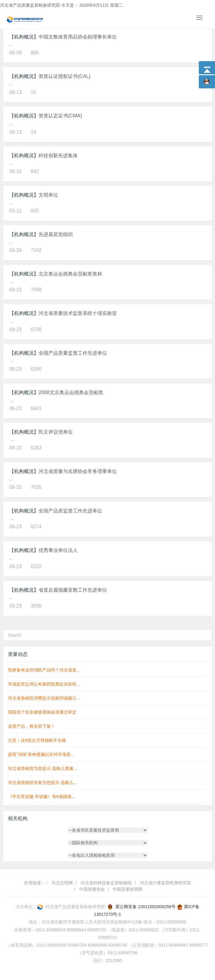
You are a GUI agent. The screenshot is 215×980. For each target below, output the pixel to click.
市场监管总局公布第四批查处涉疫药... (44, 684)
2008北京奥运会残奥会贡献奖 (71, 392)
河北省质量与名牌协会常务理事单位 (78, 471)
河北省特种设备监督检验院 (106, 883)
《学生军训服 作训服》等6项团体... (41, 797)
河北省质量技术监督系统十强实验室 (78, 313)
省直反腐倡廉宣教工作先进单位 (73, 590)
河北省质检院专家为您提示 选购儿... (43, 782)
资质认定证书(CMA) (60, 116)
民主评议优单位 (56, 432)
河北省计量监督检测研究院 (165, 883)
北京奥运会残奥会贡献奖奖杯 (70, 274)
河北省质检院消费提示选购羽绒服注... (44, 698)
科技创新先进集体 (58, 155)
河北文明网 (62, 883)
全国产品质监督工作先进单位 (70, 511)
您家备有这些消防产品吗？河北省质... (44, 670)
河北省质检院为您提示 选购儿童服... (43, 768)
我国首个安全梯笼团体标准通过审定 (42, 712)
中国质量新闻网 (128, 889)
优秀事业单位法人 (58, 550)
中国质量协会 (92, 889)
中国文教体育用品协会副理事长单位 (78, 37)
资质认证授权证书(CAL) (65, 76)
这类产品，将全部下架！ (32, 726)
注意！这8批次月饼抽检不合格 (37, 740)
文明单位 (48, 195)
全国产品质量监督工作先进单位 (73, 353)
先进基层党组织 (56, 234)
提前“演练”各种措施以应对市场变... (41, 754)
